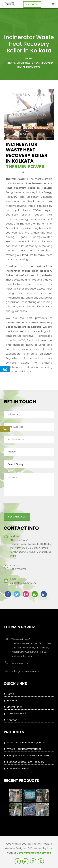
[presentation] (27, 503)
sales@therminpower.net (24, 579)
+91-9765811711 (18, 566)
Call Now (32, 4)
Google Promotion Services (34, 853)
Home (29, 58)
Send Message (17, 513)
